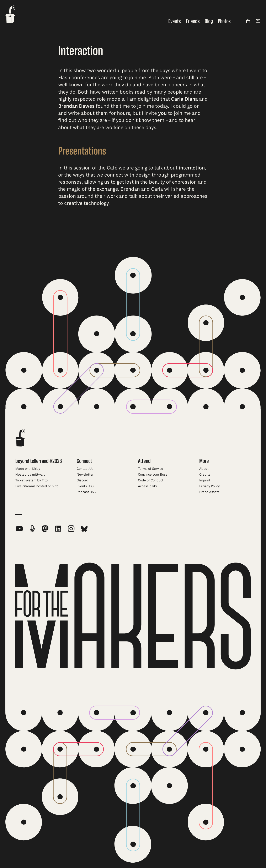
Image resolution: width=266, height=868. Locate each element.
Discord (83, 480)
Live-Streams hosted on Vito (37, 486)
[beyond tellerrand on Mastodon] (45, 529)
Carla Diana (184, 99)
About (204, 469)
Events (175, 21)
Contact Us (85, 469)
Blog (209, 21)
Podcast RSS (86, 492)
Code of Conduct (151, 480)
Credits (205, 475)
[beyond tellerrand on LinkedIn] (58, 529)
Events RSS (85, 486)
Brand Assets (209, 492)
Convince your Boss (153, 475)
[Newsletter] (258, 21)
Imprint (205, 480)
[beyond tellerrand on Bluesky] (84, 529)
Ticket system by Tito (31, 480)
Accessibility (147, 486)
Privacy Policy (209, 486)
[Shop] (248, 21)
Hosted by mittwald (30, 475)
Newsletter (85, 475)
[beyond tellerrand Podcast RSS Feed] (32, 529)
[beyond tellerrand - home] (10, 15)
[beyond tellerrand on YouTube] (19, 529)
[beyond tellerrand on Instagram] (71, 529)
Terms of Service (151, 469)
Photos (224, 21)
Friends (193, 21)
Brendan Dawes (76, 106)
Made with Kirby (28, 469)
